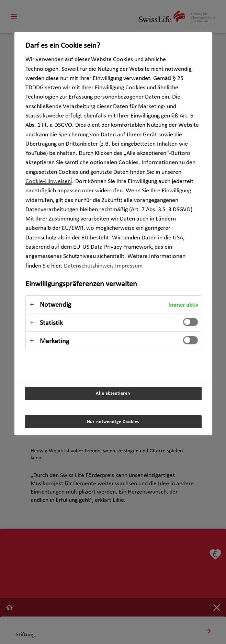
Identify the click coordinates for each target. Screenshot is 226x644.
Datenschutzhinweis (89, 265)
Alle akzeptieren (113, 393)
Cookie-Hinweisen (48, 181)
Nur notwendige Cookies (113, 422)
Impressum (129, 265)
